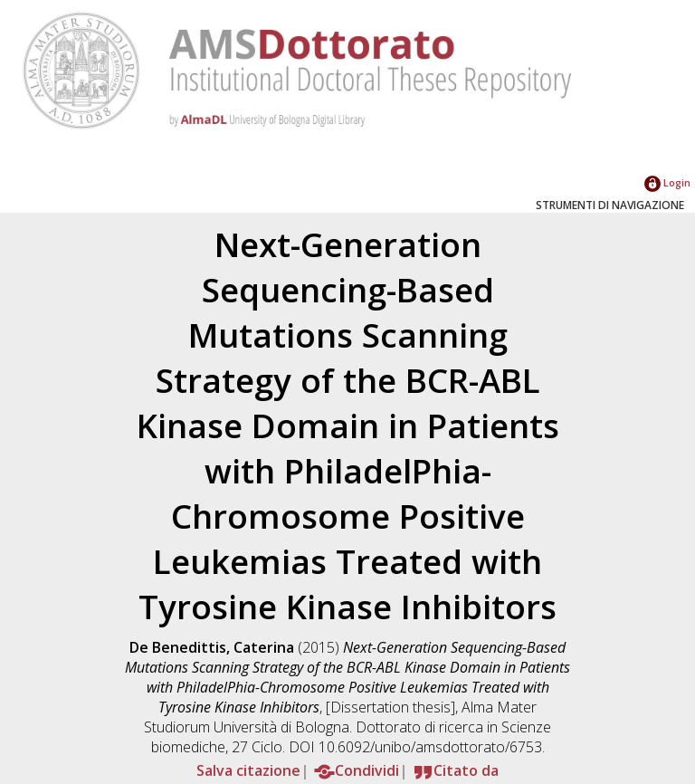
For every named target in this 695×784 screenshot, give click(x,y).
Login (667, 182)
